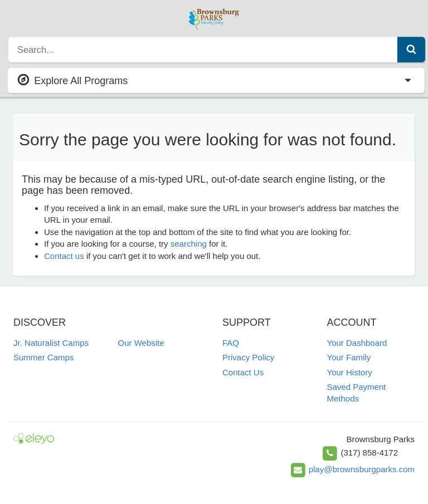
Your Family (349, 357)
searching (189, 244)
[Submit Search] (411, 50)
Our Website (141, 343)
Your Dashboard (357, 343)
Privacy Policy (248, 357)
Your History (350, 372)
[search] (203, 50)
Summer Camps (43, 357)
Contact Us (243, 372)
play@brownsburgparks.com (362, 469)
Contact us (64, 256)
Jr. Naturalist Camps (51, 343)
